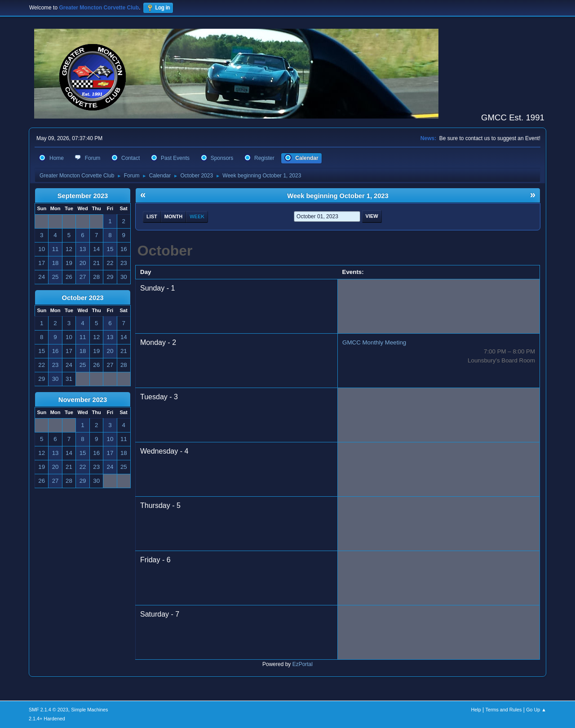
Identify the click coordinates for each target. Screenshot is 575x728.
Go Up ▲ (536, 710)
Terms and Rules (504, 710)
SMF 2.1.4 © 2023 (49, 710)
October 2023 (83, 298)
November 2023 (83, 400)
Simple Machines (89, 710)
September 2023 (83, 196)
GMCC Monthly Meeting (374, 342)
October (165, 251)
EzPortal (303, 664)
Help (476, 710)
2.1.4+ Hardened (47, 719)
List (152, 216)
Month (173, 216)
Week (197, 216)
